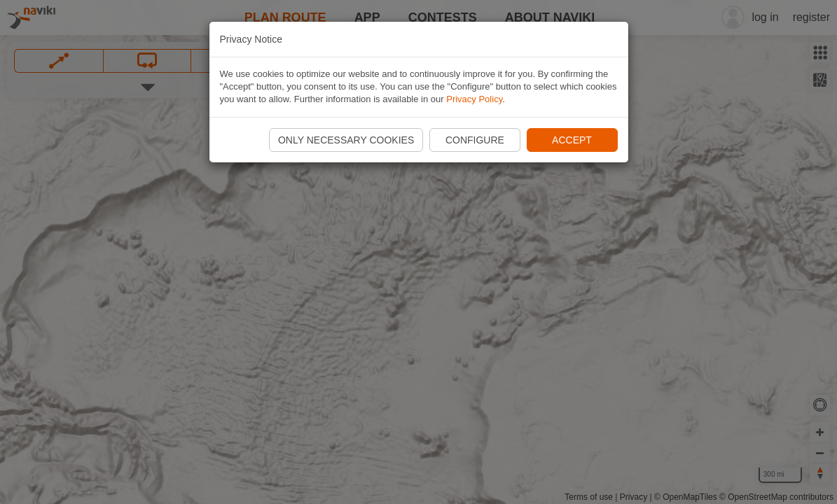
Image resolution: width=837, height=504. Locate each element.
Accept (572, 140)
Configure (475, 140)
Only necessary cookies (346, 140)
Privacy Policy (474, 99)
